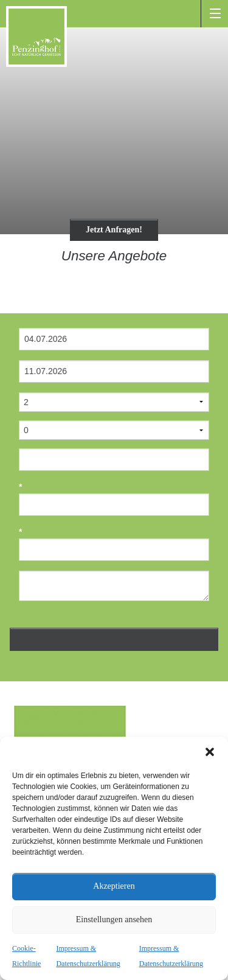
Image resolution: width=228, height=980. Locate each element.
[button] (210, 752)
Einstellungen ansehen (114, 919)
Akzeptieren (114, 886)
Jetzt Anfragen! (114, 230)
